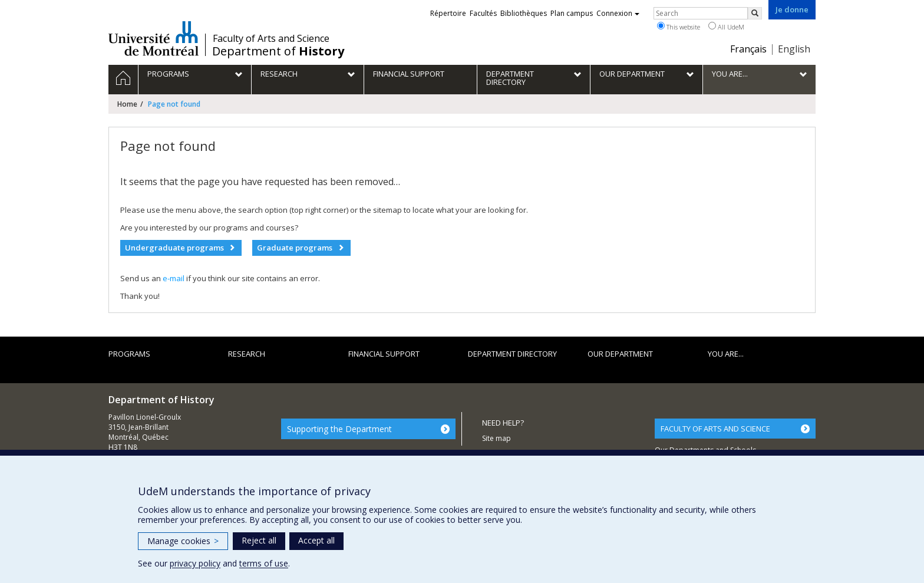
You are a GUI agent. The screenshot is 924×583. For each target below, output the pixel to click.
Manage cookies (183, 541)
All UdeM (726, 27)
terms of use (264, 563)
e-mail (174, 278)
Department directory (512, 354)
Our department (620, 354)
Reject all (259, 540)
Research (247, 354)
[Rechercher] (755, 13)
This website (679, 27)
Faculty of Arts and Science (271, 38)
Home (127, 104)
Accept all (316, 540)
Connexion (618, 13)
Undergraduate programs (174, 248)
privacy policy (195, 563)
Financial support (384, 354)
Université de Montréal (154, 38)
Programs (129, 354)
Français (748, 49)
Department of (278, 51)
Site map (496, 438)
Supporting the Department (339, 429)
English (794, 49)
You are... (726, 354)
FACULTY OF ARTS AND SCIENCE (715, 429)
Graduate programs (295, 248)
